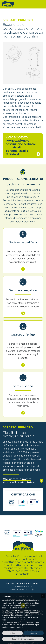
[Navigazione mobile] (42, 4)
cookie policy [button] (24, 608)
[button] (43, 596)
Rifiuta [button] (13, 633)
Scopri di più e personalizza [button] (23, 639)
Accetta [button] (34, 633)
